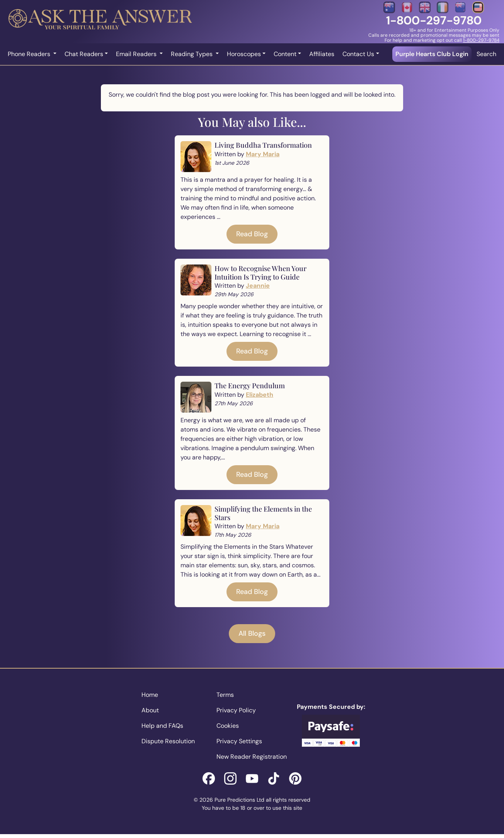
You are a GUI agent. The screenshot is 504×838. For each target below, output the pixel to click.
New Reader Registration (252, 757)
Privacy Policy (236, 710)
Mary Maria (263, 154)
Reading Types (192, 54)
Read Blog (252, 234)
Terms (225, 695)
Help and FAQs (162, 726)
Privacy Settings (239, 741)
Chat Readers (84, 54)
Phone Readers (30, 54)
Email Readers (137, 54)
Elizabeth (260, 395)
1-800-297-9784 (481, 40)
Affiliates (322, 54)
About (150, 710)
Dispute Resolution (168, 741)
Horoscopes (244, 54)
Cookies (228, 726)
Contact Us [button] (358, 54)
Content (285, 54)
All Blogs (252, 633)
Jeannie (258, 286)
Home (150, 695)
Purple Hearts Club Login (432, 54)
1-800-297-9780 (434, 20)
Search (486, 54)
